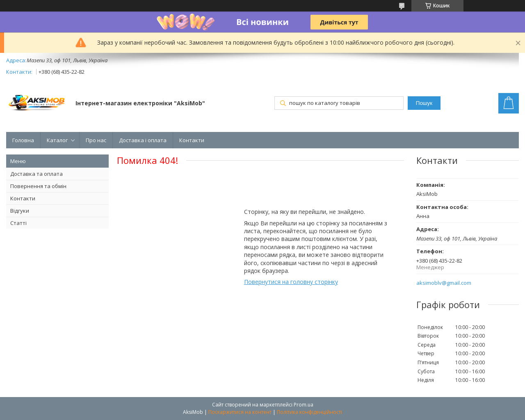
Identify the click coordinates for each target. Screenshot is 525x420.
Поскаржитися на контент (240, 412)
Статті (18, 223)
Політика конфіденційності (309, 412)
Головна (23, 140)
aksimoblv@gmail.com (444, 283)
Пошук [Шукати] (424, 103)
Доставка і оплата (143, 140)
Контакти (192, 140)
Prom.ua (304, 405)
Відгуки (20, 211)
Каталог (57, 140)
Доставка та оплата (37, 174)
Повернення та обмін (38, 186)
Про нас (96, 140)
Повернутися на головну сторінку (291, 282)
